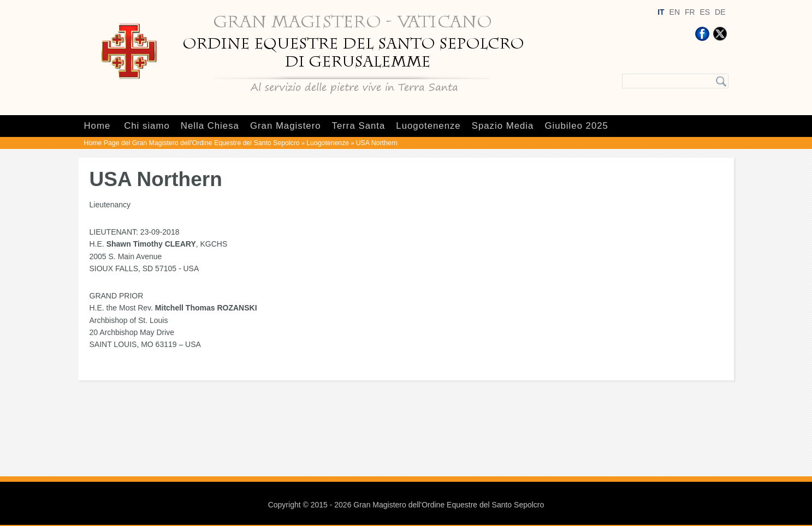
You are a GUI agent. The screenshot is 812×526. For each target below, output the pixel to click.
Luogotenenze (428, 126)
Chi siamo (147, 126)
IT (661, 12)
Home (97, 126)
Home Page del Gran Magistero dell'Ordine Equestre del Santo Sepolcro (192, 143)
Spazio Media (503, 126)
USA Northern (377, 143)
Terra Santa (359, 126)
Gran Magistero (286, 126)
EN (675, 12)
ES (705, 12)
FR (690, 12)
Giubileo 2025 (576, 126)
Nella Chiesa (210, 126)
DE (720, 12)
